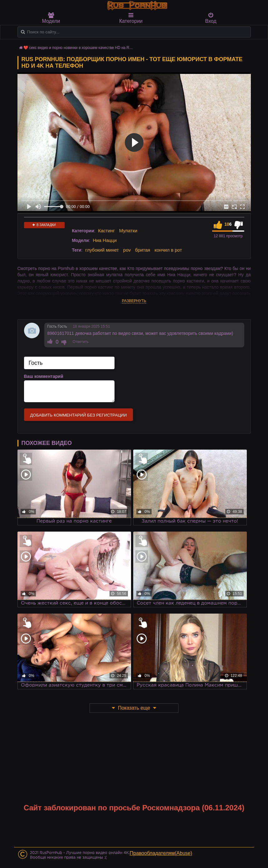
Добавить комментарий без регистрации (79, 415)
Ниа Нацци (105, 240)
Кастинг (106, 231)
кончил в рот (168, 250)
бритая (143, 250)
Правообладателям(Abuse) (161, 853)
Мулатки (128, 231)
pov (127, 250)
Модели (51, 18)
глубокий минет (102, 250)
